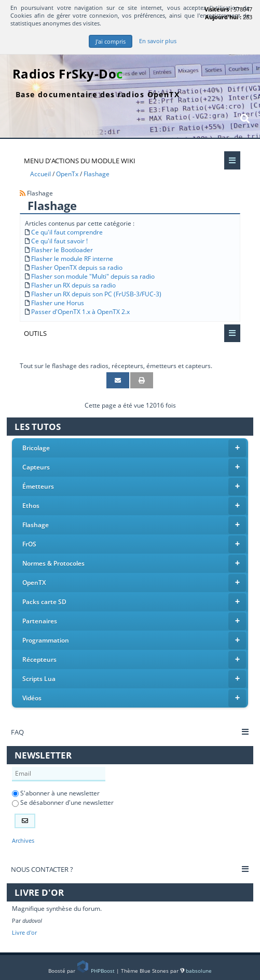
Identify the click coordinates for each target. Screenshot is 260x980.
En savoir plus (158, 41)
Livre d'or (24, 932)
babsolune (199, 971)
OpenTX (134, 583)
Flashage (134, 525)
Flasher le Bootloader (62, 250)
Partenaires (134, 621)
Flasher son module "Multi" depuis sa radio (93, 276)
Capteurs (134, 467)
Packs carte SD (134, 602)
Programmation (134, 641)
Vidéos (134, 698)
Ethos (134, 506)
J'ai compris (111, 41)
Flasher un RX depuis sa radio (73, 285)
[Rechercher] (245, 119)
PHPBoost (97, 971)
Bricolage (134, 448)
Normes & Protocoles (134, 564)
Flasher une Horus (58, 303)
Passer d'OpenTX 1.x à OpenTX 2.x (80, 312)
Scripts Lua (134, 679)
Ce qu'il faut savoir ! (59, 241)
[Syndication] (23, 193)
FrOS (134, 544)
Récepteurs (134, 660)
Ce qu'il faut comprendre (67, 232)
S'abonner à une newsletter (56, 793)
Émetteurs (134, 487)
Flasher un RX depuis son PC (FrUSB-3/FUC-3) (96, 294)
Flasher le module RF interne (72, 259)
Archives (23, 840)
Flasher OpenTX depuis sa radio (77, 267)
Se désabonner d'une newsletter (63, 802)
